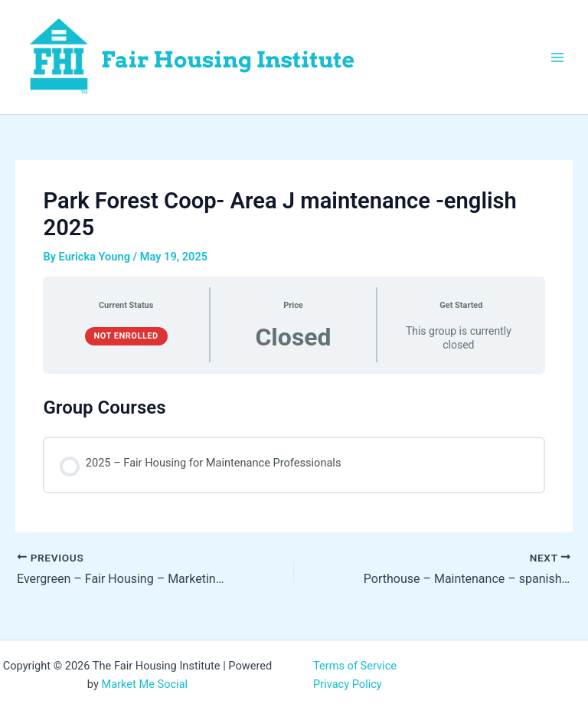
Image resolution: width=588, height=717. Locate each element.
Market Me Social (144, 684)
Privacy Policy (348, 684)
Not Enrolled (126, 336)
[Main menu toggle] (557, 57)
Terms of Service (355, 666)
